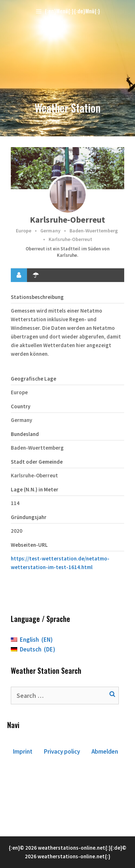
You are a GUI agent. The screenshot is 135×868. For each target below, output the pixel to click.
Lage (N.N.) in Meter (35, 489)
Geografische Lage (33, 379)
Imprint (23, 751)
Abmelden (105, 751)
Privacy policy (62, 751)
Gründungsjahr (29, 517)
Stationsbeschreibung (37, 297)
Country (21, 406)
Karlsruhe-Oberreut (67, 220)
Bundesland (25, 434)
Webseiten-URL (29, 545)
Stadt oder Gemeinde (37, 462)
